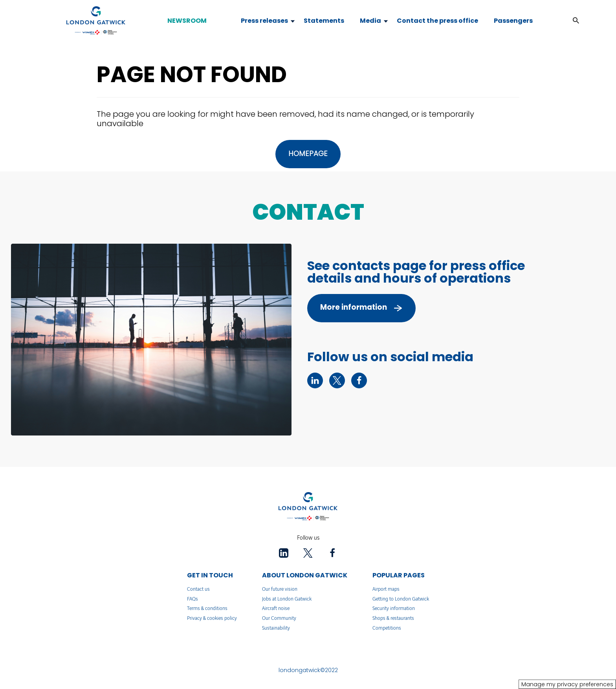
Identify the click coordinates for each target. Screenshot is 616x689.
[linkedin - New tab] (315, 380)
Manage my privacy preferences (567, 684)
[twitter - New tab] (337, 380)
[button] (576, 21)
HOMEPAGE (308, 153)
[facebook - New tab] (359, 380)
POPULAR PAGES (399, 575)
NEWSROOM (187, 21)
